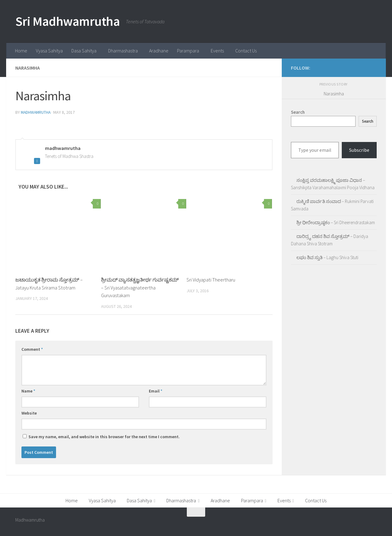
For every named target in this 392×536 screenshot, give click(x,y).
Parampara (188, 51)
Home (21, 51)
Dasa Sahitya (84, 51)
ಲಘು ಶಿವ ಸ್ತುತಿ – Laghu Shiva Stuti (327, 257)
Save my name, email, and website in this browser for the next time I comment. (104, 436)
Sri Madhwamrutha (68, 21)
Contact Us (246, 51)
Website (29, 413)
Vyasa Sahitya (49, 51)
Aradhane (159, 51)
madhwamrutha (36, 112)
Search (368, 121)
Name (28, 391)
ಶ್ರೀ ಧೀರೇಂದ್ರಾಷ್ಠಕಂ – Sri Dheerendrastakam (336, 222)
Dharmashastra (123, 51)
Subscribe (359, 150)
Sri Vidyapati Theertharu (211, 279)
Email (156, 391)
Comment (32, 349)
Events (217, 51)
